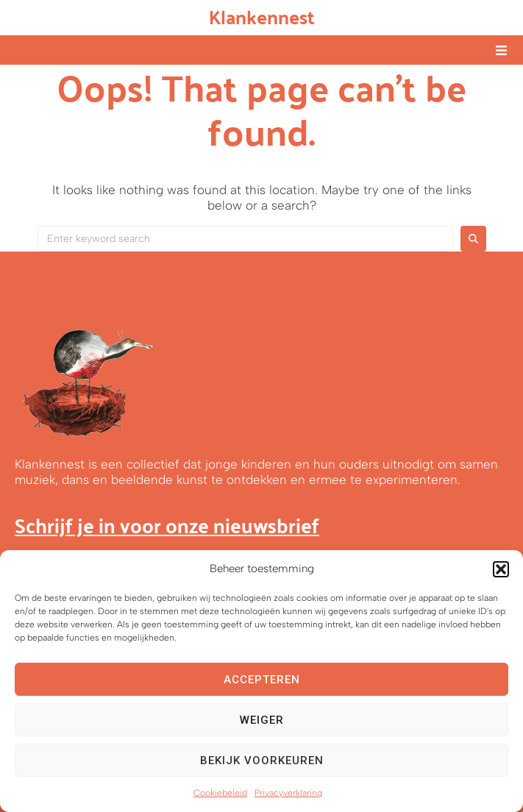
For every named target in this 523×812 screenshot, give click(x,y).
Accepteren (262, 680)
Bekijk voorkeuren (262, 761)
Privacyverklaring (288, 793)
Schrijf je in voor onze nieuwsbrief (167, 525)
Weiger (262, 720)
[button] (501, 569)
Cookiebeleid (220, 793)
